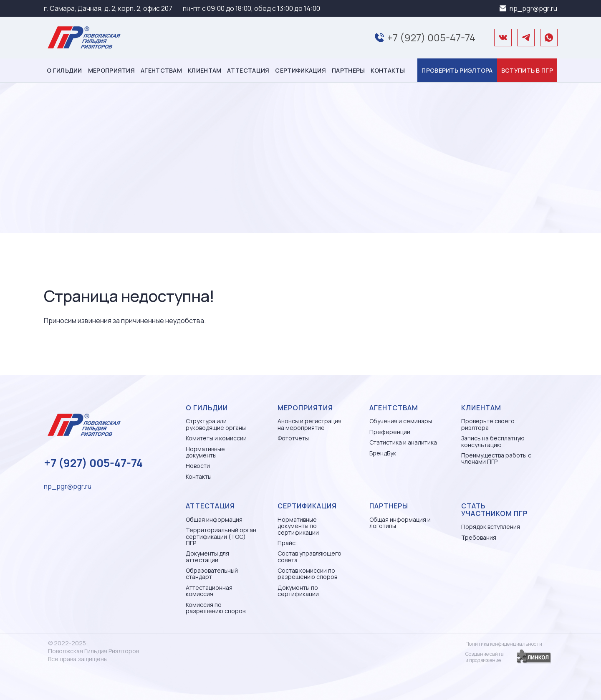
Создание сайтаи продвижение (485, 657)
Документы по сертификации (298, 591)
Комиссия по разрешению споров (216, 608)
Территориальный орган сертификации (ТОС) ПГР (221, 536)
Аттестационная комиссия (209, 591)
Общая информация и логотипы (400, 523)
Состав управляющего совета (309, 557)
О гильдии (64, 70)
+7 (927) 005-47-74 (431, 37)
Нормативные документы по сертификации (298, 526)
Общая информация (214, 519)
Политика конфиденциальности (504, 644)
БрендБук (383, 453)
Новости (198, 466)
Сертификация (300, 70)
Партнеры (348, 70)
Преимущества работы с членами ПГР (496, 459)
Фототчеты (293, 438)
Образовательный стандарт (212, 574)
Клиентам (205, 70)
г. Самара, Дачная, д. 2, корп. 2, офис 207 (108, 8)
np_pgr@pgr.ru (533, 8)
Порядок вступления (491, 527)
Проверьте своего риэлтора (488, 424)
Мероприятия (111, 70)
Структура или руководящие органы (216, 424)
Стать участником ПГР (494, 510)
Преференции (390, 432)
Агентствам (161, 70)
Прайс (287, 543)
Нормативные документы (205, 452)
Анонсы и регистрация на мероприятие (309, 424)
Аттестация (248, 70)
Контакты (388, 70)
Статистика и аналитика (403, 442)
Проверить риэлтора (457, 70)
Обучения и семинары (401, 421)
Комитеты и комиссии (216, 438)
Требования (479, 537)
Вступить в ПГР (527, 70)
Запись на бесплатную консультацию (493, 441)
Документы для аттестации (207, 557)
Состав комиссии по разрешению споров (307, 574)
